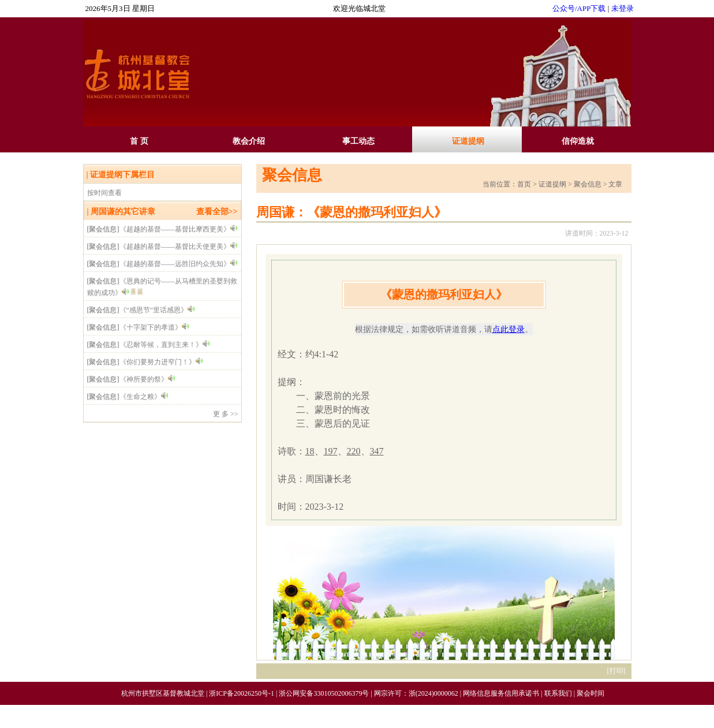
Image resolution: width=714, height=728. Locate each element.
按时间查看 (104, 193)
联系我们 (558, 693)
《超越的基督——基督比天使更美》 (175, 247)
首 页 (139, 141)
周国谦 (103, 212)
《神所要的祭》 (144, 379)
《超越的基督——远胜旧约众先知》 (175, 264)
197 (331, 451)
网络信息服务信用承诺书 (501, 693)
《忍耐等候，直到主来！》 (161, 345)
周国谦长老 (328, 479)
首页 (524, 184)
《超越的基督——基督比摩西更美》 (175, 229)
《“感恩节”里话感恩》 (154, 310)
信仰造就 (578, 141)
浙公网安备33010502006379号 (324, 693)
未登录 (623, 8)
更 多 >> (226, 414)
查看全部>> (217, 212)
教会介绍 (249, 141)
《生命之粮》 (140, 397)
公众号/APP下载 (579, 8)
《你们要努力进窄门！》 (158, 362)
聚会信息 (292, 175)
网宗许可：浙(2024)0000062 (416, 693)
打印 (616, 671)
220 (354, 451)
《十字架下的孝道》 (151, 327)
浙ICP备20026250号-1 (242, 693)
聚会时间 (590, 693)
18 (310, 451)
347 (377, 451)
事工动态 (358, 141)
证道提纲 (468, 141)
